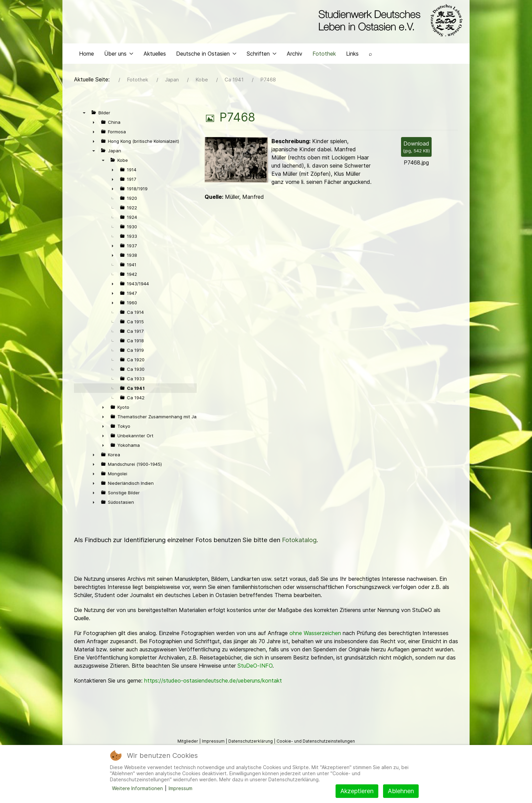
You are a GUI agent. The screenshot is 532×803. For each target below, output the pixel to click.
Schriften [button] (262, 70)
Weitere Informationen (137, 788)
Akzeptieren (357, 791)
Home (87, 70)
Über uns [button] (119, 70)
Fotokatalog (299, 557)
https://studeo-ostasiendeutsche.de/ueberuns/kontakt (213, 697)
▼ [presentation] (84, 129)
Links (352, 70)
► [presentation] (94, 139)
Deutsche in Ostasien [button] (206, 70)
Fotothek (324, 70)
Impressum (180, 788)
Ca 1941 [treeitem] (136, 405)
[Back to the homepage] (389, 23)
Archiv (294, 70)
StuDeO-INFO (255, 682)
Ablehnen (401, 791)
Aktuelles (155, 70)
